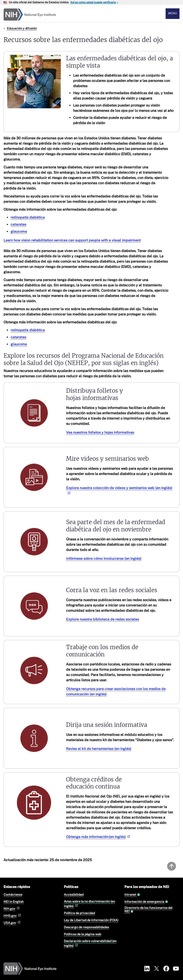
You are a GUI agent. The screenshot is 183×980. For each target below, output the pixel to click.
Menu (173, 13)
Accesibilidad (74, 894)
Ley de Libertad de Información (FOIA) (91, 920)
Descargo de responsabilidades (86, 927)
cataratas (18, 224)
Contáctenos (13, 894)
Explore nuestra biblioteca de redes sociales (103, 619)
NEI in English (14, 902)
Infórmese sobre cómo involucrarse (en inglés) (104, 559)
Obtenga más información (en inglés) (99, 837)
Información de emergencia (146, 902)
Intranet (132, 895)
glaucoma (19, 231)
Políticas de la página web (82, 934)
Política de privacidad (79, 913)
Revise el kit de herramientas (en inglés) (99, 749)
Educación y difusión (22, 28)
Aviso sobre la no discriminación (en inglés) (89, 904)
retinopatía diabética (28, 217)
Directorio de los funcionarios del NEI (148, 910)
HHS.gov (13, 916)
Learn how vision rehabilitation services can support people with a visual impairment (72, 240)
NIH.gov (12, 909)
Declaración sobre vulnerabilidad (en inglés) (90, 943)
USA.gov (12, 923)
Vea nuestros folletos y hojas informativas (100, 432)
